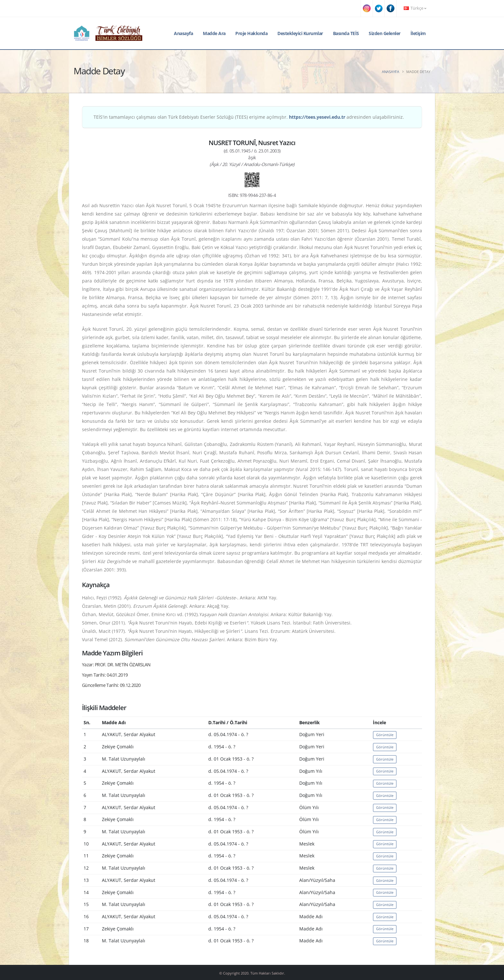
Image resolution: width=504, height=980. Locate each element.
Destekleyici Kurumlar (300, 33)
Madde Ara (214, 33)
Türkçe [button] (415, 8)
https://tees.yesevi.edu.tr (317, 117)
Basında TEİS (346, 33)
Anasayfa (183, 33)
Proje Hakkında (251, 33)
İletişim (418, 33)
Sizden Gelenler (385, 33)
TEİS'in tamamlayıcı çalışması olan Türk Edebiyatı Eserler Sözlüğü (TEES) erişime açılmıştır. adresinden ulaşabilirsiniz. (249, 117)
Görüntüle (385, 735)
